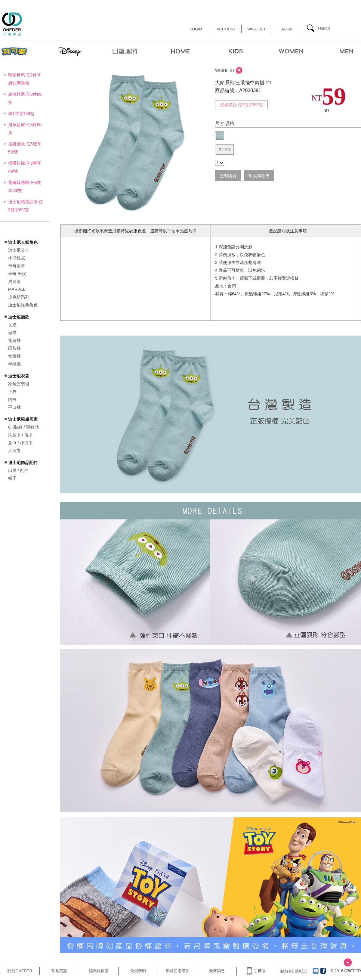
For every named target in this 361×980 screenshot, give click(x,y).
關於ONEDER (20, 971)
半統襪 (14, 364)
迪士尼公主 (19, 250)
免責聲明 (138, 971)
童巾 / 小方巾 (20, 443)
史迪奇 (14, 281)
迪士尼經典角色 (23, 305)
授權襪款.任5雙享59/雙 (241, 105)
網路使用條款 (177, 971)
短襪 (12, 333)
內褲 (12, 399)
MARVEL (17, 289)
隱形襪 (14, 348)
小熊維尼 (17, 258)
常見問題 (59, 971)
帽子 (12, 478)
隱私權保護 (99, 971)
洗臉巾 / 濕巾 (20, 435)
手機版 (256, 971)
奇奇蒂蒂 (17, 266)
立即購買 (228, 176)
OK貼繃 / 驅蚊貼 (23, 427)
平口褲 (14, 407)
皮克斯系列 (19, 297)
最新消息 (217, 971)
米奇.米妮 (17, 274)
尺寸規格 (225, 123)
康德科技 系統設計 (294, 971)
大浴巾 (14, 451)
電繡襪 (14, 340)
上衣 (12, 392)
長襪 (12, 325)
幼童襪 (14, 356)
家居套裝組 (19, 384)
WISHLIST (225, 70)
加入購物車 (259, 176)
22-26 (224, 150)
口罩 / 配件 (18, 470)
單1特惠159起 (21, 113)
